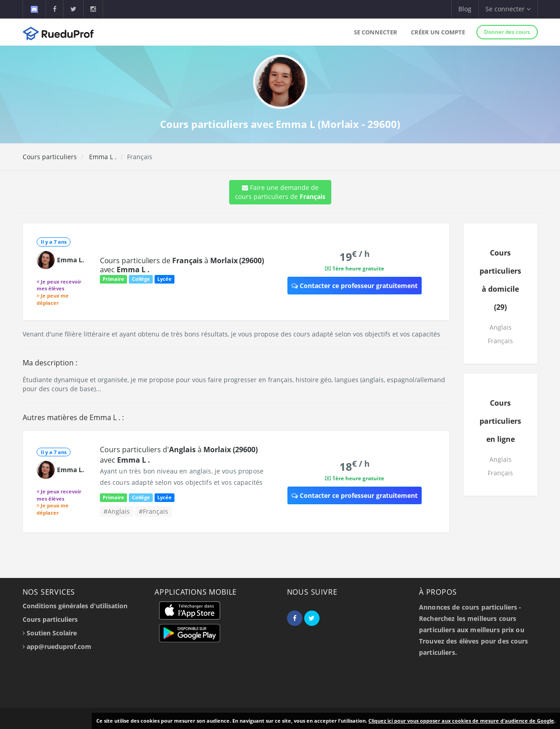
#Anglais (117, 511)
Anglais (501, 327)
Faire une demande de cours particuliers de (280, 192)
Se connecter (376, 32)
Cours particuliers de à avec (182, 265)
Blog (465, 9)
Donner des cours (507, 32)
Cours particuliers (50, 157)
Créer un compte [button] (438, 32)
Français (500, 341)
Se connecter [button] (508, 9)
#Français (153, 511)
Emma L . (102, 157)
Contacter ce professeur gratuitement (355, 286)
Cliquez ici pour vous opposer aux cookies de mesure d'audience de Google (461, 721)
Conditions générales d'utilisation (75, 606)
